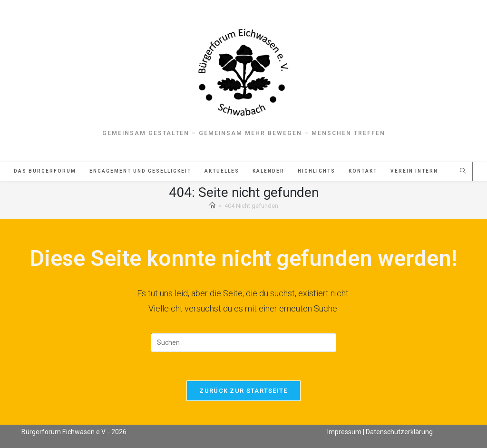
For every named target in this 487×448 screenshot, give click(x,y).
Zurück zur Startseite (243, 391)
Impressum (344, 432)
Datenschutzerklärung (399, 432)
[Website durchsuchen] (463, 172)
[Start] (212, 206)
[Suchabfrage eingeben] (243, 342)
